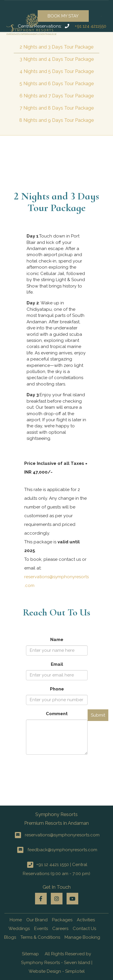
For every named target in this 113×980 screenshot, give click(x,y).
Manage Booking (82, 937)
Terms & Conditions (40, 937)
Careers (60, 929)
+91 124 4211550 (91, 26)
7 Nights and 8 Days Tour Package (57, 108)
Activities (86, 920)
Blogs (10, 937)
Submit (98, 715)
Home (16, 920)
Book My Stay (63, 16)
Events (41, 929)
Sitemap (30, 954)
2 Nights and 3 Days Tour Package (56, 47)
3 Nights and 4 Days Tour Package (57, 59)
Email (57, 664)
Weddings (19, 929)
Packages (62, 920)
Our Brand (37, 920)
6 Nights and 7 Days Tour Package (57, 96)
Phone (57, 689)
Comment (57, 714)
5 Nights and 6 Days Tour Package (57, 84)
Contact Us (84, 929)
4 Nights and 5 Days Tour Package (57, 71)
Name (57, 640)
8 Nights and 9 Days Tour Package (56, 120)
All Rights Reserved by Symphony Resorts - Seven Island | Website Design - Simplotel (57, 963)
